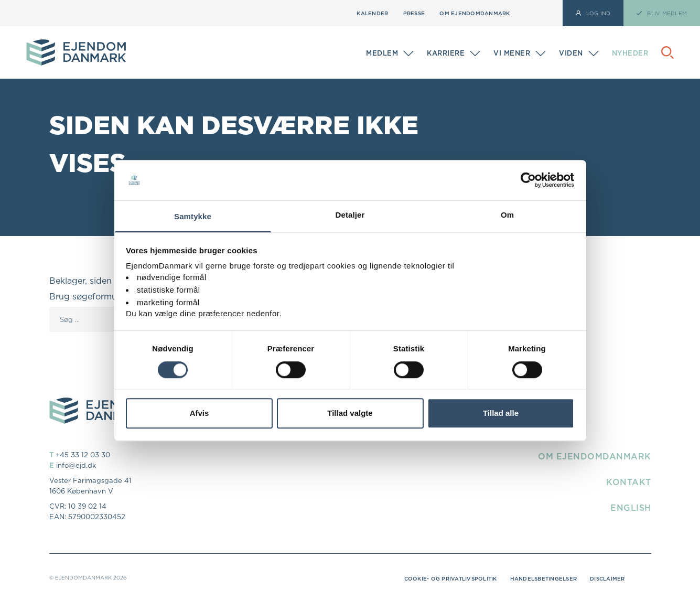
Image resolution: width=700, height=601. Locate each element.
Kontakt (629, 482)
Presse (414, 13)
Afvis (200, 413)
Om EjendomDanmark (475, 13)
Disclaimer (607, 578)
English (631, 508)
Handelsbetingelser (544, 578)
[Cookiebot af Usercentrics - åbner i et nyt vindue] (528, 180)
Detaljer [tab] (350, 215)
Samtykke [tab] (193, 216)
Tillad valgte (350, 413)
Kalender (372, 13)
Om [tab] (507, 215)
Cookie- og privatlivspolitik (451, 578)
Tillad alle (501, 413)
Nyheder (630, 53)
